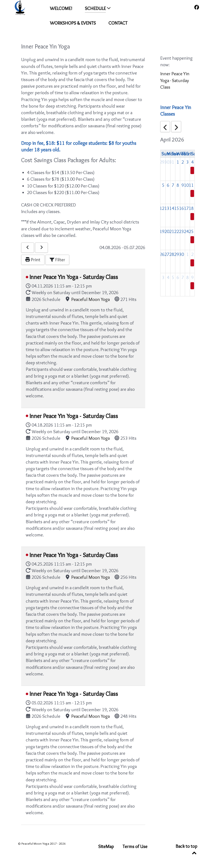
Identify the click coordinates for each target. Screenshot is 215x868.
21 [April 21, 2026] (172, 231)
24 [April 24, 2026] (186, 231)
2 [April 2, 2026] (183, 162)
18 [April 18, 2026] (191, 208)
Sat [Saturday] (194, 154)
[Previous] (28, 248)
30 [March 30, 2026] (167, 162)
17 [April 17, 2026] (186, 208)
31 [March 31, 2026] (172, 162)
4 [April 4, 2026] (192, 162)
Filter (57, 260)
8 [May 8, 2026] (188, 277)
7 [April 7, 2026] (173, 185)
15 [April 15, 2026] (177, 208)
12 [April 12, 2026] (162, 208)
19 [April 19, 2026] (162, 231)
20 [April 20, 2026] (167, 231)
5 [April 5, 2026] (163, 185)
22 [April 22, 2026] (177, 231)
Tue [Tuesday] (175, 154)
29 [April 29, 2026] (177, 254)
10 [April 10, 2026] (186, 185)
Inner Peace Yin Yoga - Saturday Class (74, 277)
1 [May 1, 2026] (188, 254)
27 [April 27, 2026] (167, 254)
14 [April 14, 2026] (172, 208)
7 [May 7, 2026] (183, 277)
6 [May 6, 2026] (178, 277)
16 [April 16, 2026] (181, 208)
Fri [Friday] (188, 154)
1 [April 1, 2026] (178, 162)
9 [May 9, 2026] (192, 277)
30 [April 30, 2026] (181, 254)
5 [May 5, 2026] (173, 277)
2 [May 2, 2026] (192, 254)
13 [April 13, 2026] (167, 208)
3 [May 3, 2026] (163, 277)
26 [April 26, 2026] (162, 254)
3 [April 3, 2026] (188, 162)
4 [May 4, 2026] (168, 277)
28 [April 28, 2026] (172, 254)
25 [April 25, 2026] (191, 231)
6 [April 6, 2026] (168, 185)
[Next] (41, 248)
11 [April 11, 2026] (191, 185)
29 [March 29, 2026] (162, 162)
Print (33, 260)
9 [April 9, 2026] (183, 185)
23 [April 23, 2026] (181, 231)
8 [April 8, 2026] (178, 185)
